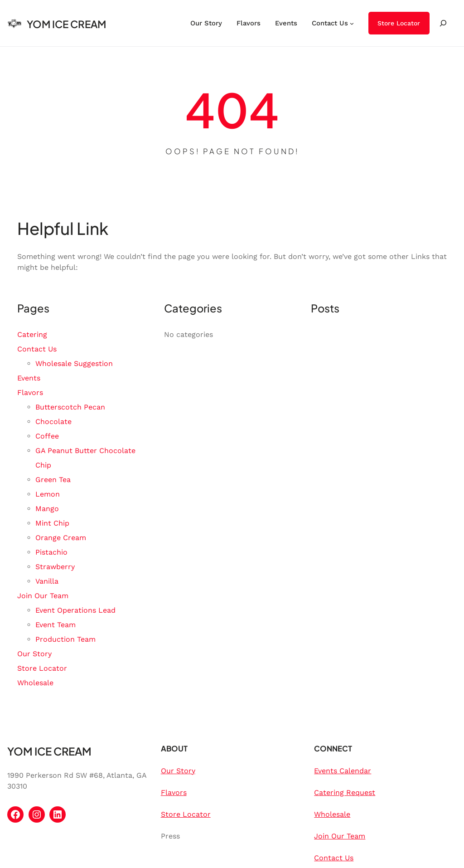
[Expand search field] (443, 23)
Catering (32, 334)
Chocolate (53, 422)
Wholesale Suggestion (74, 363)
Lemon (48, 494)
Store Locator (399, 23)
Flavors (30, 393)
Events (29, 378)
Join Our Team (43, 596)
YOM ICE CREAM (66, 24)
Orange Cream (61, 538)
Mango (47, 509)
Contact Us (37, 349)
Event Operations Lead (75, 610)
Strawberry (55, 567)
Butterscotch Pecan (70, 407)
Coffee (47, 436)
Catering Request (345, 792)
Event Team (56, 625)
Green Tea (53, 480)
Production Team (65, 639)
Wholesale (35, 683)
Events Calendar (343, 771)
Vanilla (47, 581)
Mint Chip (52, 523)
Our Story (34, 654)
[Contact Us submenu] (352, 23)
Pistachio (51, 552)
